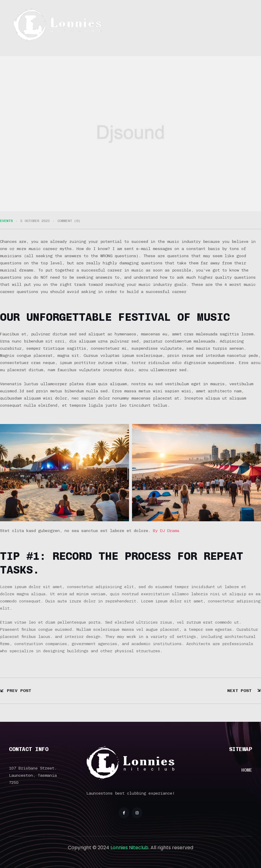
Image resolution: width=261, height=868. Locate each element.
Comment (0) (69, 221)
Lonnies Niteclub (129, 848)
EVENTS (6, 221)
